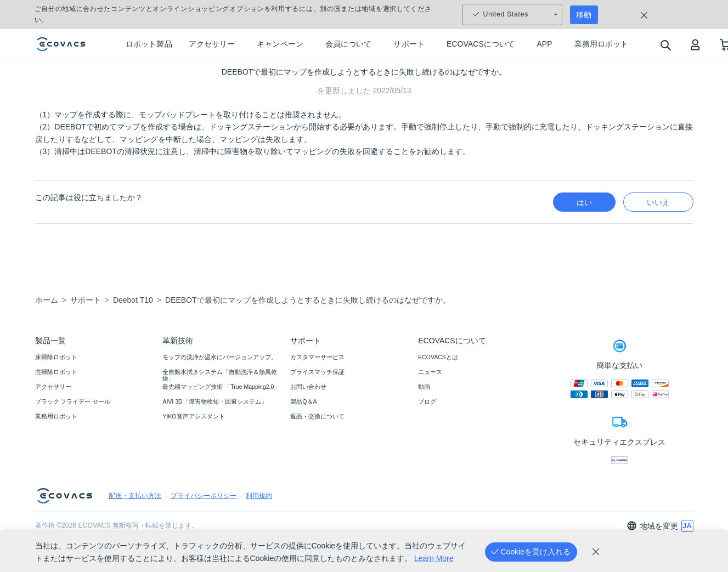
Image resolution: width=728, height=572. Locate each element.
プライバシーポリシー (204, 496)
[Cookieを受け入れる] (531, 552)
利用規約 (259, 496)
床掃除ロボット (56, 357)
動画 (424, 387)
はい (584, 202)
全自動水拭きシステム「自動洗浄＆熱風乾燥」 (220, 375)
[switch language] (687, 526)
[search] (665, 45)
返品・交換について (317, 416)
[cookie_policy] (596, 552)
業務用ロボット (56, 416)
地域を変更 (653, 526)
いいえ (658, 202)
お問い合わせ (308, 387)
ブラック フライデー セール (73, 401)
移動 (584, 15)
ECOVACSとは (438, 357)
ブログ (427, 401)
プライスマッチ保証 (317, 372)
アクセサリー (53, 387)
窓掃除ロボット (56, 372)
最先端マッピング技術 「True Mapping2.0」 (221, 387)
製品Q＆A (303, 401)
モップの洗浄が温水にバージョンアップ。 (220, 357)
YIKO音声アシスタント (193, 416)
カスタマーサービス (317, 357)
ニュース (430, 372)
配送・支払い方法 (135, 496)
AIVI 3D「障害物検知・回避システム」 (215, 401)
